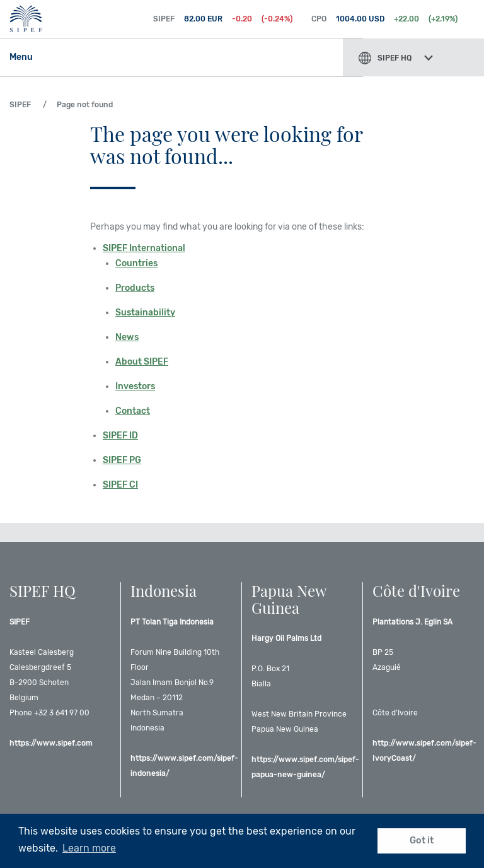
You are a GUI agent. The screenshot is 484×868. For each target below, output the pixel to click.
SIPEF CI (120, 485)
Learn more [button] (89, 848)
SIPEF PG (122, 460)
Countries (136, 263)
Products (135, 288)
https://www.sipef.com (51, 743)
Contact (133, 411)
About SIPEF (142, 362)
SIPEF (60, 19)
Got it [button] (422, 841)
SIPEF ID (120, 436)
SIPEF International (144, 248)
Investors (135, 386)
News (127, 337)
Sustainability (145, 313)
